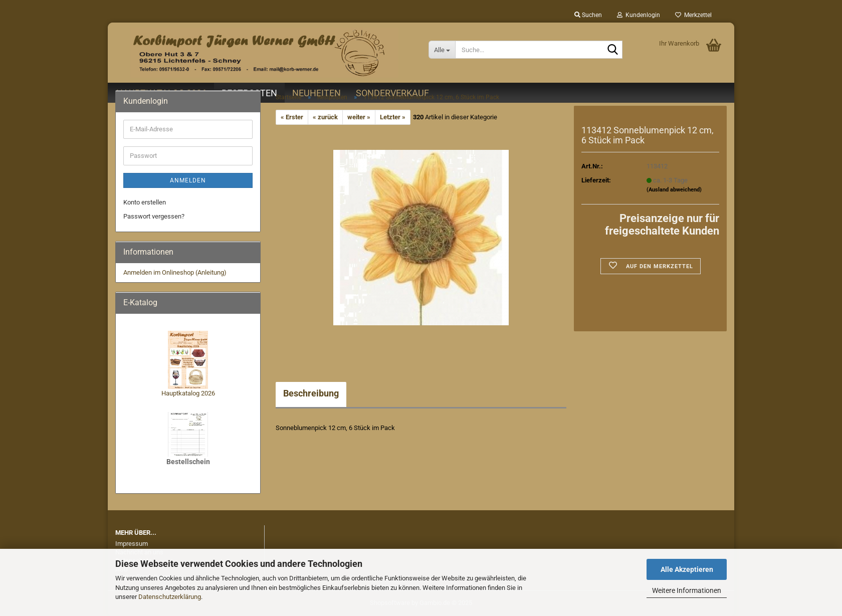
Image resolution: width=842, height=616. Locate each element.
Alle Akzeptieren (687, 569)
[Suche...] (442, 50)
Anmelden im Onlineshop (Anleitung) (175, 272)
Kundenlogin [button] (639, 15)
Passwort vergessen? (154, 216)
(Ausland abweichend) (674, 190)
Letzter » (393, 117)
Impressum (132, 544)
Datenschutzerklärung (170, 597)
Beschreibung (311, 393)
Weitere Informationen (687, 590)
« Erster (292, 117)
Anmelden (188, 180)
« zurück (325, 117)
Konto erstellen (145, 202)
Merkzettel (693, 15)
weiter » (359, 117)
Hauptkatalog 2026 (188, 393)
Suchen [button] (588, 15)
